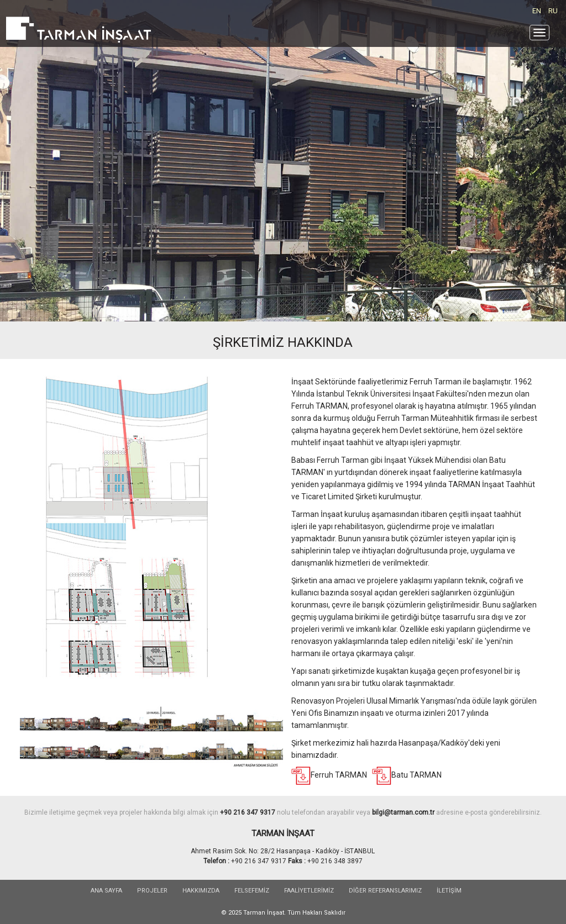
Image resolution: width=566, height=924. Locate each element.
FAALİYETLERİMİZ (309, 891)
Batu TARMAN (416, 775)
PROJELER (152, 891)
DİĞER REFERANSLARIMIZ (385, 891)
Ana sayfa (106, 891)
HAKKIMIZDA (201, 891)
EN (537, 11)
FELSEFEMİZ (252, 891)
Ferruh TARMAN (340, 775)
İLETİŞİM (449, 891)
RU (553, 11)
